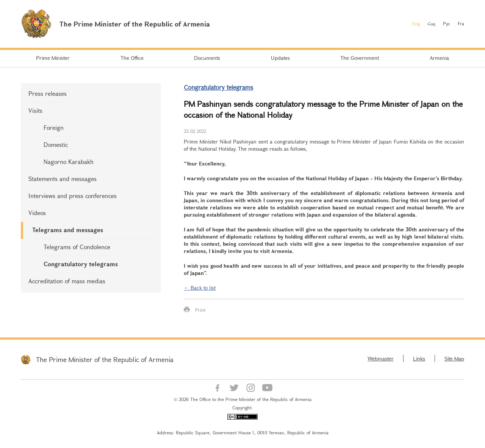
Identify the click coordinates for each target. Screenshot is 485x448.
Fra (461, 23)
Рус (447, 23)
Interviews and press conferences (73, 196)
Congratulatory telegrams (81, 264)
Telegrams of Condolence (77, 247)
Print (200, 310)
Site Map (454, 358)
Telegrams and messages (68, 230)
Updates (280, 58)
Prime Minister (53, 58)
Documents (207, 58)
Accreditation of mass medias (67, 281)
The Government (360, 58)
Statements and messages (63, 179)
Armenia (439, 58)
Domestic (56, 144)
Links (419, 358)
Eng (416, 23)
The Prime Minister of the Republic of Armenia (105, 359)
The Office (132, 58)
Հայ (431, 23)
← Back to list (200, 288)
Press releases (48, 93)
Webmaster (381, 358)
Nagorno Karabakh (69, 162)
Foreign (54, 127)
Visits (35, 110)
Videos (37, 213)
